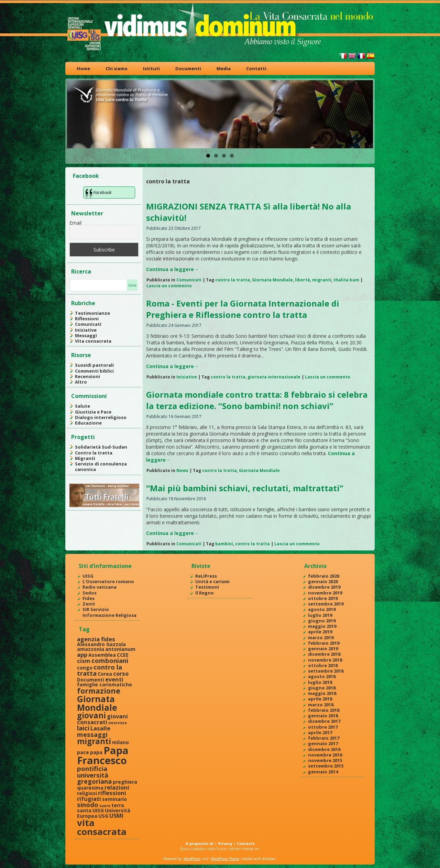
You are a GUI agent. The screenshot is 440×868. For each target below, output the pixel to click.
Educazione (88, 423)
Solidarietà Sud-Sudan (101, 447)
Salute (82, 406)
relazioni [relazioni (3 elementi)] (117, 787)
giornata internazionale (274, 377)
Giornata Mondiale (272, 280)
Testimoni (207, 587)
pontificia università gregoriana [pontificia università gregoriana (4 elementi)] (94, 775)
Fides (89, 598)
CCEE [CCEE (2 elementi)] (123, 655)
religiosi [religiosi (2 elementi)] (87, 793)
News (182, 470)
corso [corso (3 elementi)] (121, 673)
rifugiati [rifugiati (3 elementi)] (89, 799)
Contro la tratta (94, 453)
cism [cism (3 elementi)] (84, 661)
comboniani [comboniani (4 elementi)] (110, 660)
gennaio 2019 (323, 649)
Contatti (256, 68)
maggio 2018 (322, 693)
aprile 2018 (320, 699)
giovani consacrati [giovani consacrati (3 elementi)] (102, 719)
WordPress (192, 859)
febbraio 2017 (324, 738)
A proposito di (200, 843)
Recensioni (87, 376)
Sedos (90, 593)
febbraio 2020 (324, 576)
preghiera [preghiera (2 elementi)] (125, 782)
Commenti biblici (94, 371)
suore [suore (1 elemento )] (105, 806)
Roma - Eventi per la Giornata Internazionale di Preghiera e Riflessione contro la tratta (243, 309)
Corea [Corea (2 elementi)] (105, 674)
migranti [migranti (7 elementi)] (94, 741)
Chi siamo (117, 68)
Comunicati (88, 324)
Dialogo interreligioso (101, 417)
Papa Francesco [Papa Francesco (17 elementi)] (103, 755)
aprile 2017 (320, 732)
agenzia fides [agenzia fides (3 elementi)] (96, 639)
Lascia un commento (169, 286)
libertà (302, 280)
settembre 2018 (326, 671)
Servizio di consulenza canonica (101, 467)
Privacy (225, 843)
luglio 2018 (320, 682)
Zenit (89, 604)
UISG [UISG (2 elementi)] (98, 810)
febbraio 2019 (324, 643)
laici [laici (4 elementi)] (83, 728)
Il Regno (205, 593)
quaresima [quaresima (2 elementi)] (90, 788)
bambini (224, 544)
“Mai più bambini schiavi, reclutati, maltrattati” (245, 488)
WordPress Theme (225, 859)
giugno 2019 (322, 621)
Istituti (151, 68)
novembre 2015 (325, 760)
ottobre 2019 (323, 598)
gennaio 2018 (323, 716)
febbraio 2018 (324, 710)
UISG (88, 576)
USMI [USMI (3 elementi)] (116, 816)
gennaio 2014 (323, 772)
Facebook (86, 176)
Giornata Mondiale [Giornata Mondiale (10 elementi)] (97, 703)
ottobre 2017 (323, 727)
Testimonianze (92, 313)
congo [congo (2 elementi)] (85, 668)
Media (224, 68)
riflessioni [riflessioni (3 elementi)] (112, 793)
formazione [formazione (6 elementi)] (99, 691)
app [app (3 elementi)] (82, 655)
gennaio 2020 (323, 581)
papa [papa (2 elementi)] (96, 752)
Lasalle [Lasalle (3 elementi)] (100, 728)
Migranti (85, 458)
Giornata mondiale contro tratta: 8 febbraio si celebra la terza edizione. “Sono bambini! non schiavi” (257, 400)
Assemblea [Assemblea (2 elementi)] (102, 655)
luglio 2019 (320, 615)
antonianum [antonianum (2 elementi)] (120, 649)
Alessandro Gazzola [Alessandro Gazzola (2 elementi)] (101, 644)
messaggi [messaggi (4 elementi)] (92, 734)
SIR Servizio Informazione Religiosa (109, 612)
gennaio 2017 (323, 743)
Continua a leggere (172, 269)
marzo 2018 (321, 705)
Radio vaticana (100, 587)
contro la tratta (233, 280)
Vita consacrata (93, 341)
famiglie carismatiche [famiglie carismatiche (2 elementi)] (104, 684)
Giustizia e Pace (93, 412)
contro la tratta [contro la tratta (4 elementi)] (100, 670)
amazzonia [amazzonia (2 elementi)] (91, 649)
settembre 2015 (326, 766)
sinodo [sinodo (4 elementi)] (88, 805)
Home (83, 68)
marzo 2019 (321, 637)
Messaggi (86, 335)
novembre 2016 (325, 755)
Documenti (188, 68)
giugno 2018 (322, 688)
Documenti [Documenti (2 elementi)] (91, 680)
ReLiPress (206, 576)
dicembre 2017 (324, 721)
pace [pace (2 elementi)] (83, 752)
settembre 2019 (326, 604)
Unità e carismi (212, 581)
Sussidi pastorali (94, 365)
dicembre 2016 (324, 749)
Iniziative (86, 330)
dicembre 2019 (324, 587)
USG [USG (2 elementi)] (103, 816)
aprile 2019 (320, 632)
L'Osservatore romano (108, 581)
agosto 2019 (322, 609)
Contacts (246, 843)
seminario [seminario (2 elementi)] (114, 799)
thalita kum (346, 280)
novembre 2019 (325, 593)
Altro (81, 382)
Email (75, 223)
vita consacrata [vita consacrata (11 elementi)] (102, 827)
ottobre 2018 (323, 665)
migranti (322, 280)
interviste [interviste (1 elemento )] (118, 723)
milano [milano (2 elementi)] (120, 742)
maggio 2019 (322, 626)
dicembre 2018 (324, 654)
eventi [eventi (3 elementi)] (114, 679)
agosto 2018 (322, 676)
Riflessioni (87, 319)
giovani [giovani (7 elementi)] (91, 715)
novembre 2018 (325, 660)
